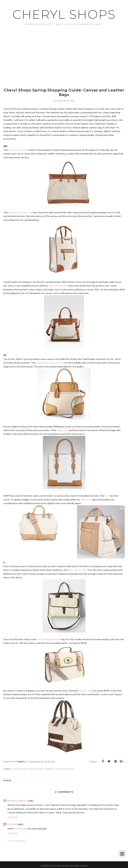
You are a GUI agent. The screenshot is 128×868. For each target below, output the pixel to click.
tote (107, 496)
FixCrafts (12, 824)
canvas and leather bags (29, 769)
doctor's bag (86, 691)
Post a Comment (16, 841)
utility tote (86, 500)
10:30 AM (13, 817)
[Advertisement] (64, 50)
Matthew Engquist (17, 801)
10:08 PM (12, 833)
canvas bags (20, 828)
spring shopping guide (60, 769)
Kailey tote (63, 430)
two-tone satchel (58, 286)
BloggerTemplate (80, 866)
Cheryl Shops (64, 14)
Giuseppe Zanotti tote (20, 212)
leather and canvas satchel (50, 363)
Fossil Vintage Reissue (49, 639)
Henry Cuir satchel (18, 150)
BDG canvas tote (77, 570)
